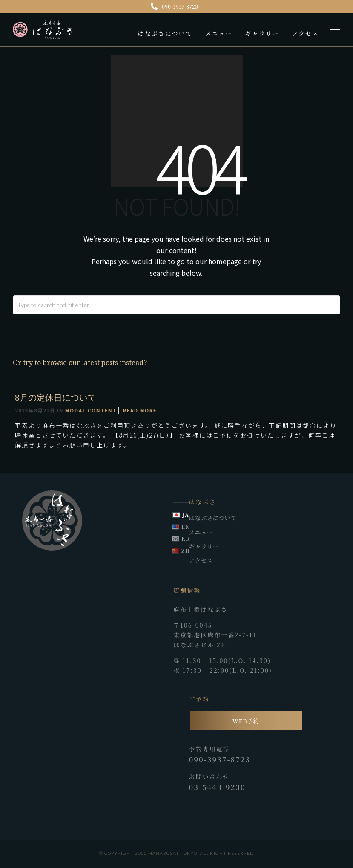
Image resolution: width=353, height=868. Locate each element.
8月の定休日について (56, 397)
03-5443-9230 (217, 787)
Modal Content (91, 410)
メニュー (218, 33)
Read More (140, 410)
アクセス (305, 33)
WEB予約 (246, 721)
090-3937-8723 (174, 6)
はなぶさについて (165, 33)
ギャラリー (262, 33)
